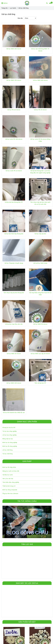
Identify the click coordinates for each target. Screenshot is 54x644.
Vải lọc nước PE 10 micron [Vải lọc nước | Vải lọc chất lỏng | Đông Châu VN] (14, 171)
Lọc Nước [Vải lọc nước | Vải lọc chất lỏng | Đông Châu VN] (13, 8)
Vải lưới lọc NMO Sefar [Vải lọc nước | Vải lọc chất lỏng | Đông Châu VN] (40, 263)
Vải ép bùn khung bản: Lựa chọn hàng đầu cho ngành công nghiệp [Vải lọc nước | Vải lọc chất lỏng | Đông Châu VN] (40, 172)
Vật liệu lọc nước (8, 475)
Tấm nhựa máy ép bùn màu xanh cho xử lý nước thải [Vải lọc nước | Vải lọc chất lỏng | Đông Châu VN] (40, 203)
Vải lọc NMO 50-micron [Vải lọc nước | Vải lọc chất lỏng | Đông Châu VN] (40, 324)
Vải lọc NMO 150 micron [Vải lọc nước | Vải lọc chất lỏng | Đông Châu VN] (14, 80)
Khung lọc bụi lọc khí (9, 427)
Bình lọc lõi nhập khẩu (9, 467)
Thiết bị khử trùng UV (9, 486)
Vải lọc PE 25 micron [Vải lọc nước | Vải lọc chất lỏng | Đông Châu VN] (40, 110)
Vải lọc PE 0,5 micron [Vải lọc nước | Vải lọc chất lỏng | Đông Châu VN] (14, 110)
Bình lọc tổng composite (10, 490)
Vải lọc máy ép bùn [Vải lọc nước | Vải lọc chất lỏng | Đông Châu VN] (40, 234)
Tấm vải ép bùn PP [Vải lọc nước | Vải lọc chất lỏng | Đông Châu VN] (40, 383)
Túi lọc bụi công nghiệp (10, 431)
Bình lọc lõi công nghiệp (10, 446)
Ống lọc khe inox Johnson (10, 494)
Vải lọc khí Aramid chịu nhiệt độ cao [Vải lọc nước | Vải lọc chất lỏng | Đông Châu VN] (14, 413)
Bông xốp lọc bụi (8, 439)
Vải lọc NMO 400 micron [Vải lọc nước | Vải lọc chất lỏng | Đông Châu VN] (40, 80)
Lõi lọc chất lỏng (7, 450)
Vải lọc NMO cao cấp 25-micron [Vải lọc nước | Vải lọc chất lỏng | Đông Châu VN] (40, 354)
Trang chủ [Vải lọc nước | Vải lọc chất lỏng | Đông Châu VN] (4, 8)
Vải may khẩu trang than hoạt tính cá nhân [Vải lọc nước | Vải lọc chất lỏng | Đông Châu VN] (40, 294)
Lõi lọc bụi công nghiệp (10, 435)
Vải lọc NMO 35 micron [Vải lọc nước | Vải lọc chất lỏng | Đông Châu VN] (14, 354)
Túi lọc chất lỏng (8, 454)
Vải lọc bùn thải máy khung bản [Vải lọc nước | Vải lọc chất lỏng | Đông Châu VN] (14, 234)
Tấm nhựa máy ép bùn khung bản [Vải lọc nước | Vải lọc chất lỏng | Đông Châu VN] (14, 293)
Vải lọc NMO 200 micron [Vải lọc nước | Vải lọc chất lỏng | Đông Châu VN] (14, 49)
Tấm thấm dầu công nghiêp (11, 482)
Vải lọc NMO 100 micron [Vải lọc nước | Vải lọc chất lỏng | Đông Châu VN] (14, 383)
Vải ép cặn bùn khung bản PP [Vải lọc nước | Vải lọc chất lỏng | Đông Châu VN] (14, 202)
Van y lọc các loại (8, 479)
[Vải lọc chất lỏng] (27, 3)
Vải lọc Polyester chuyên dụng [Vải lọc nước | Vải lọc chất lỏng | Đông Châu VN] (14, 263)
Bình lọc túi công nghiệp (10, 442)
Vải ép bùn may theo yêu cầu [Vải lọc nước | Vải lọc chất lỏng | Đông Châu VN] (14, 324)
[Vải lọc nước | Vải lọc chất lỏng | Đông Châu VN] (51, 3)
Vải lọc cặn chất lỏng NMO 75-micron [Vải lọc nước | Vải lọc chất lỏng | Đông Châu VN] (40, 50)
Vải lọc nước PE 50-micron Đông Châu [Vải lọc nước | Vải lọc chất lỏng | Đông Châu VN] (40, 140)
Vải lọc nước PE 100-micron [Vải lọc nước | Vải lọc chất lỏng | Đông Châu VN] (14, 139)
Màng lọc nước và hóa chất (11, 471)
